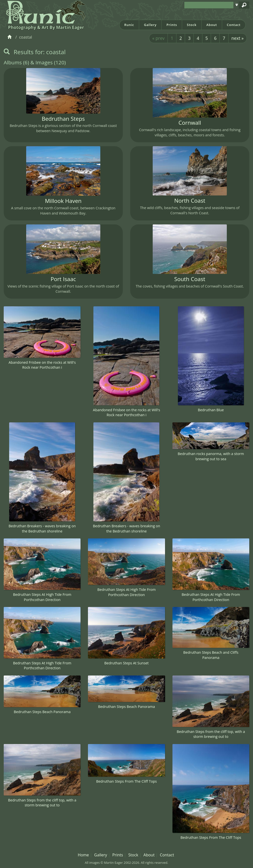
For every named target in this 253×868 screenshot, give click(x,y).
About (212, 25)
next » (238, 38)
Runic (129, 25)
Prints (172, 25)
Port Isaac (63, 279)
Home (83, 855)
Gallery (150, 25)
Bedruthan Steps (63, 119)
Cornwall (190, 123)
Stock (192, 25)
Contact (234, 25)
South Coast (190, 279)
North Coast (190, 201)
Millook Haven (63, 201)
